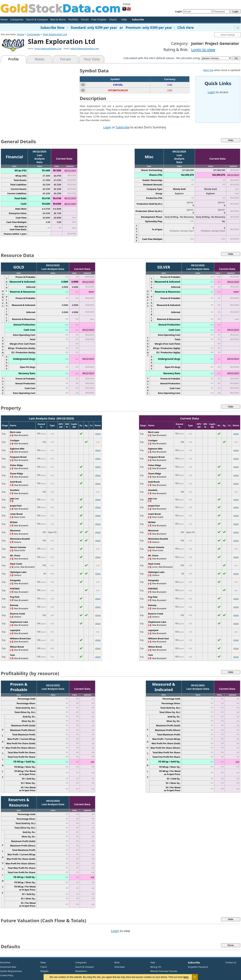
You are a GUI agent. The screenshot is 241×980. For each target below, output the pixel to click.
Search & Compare (37, 19)
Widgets (43, 971)
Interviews (119, 967)
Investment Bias (8, 967)
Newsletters (81, 971)
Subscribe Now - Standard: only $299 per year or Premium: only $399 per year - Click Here (117, 28)
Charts (113, 19)
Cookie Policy (7, 975)
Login (107, 127)
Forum (85, 19)
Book (116, 962)
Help (124, 19)
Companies (17, 19)
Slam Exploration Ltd (55, 34)
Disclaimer (5, 962)
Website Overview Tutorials (164, 971)
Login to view (203, 50)
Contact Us (231, 962)
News (42, 962)
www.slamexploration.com (48, 48)
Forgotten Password (198, 967)
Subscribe (123, 127)
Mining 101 (156, 967)
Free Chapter (99, 19)
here (186, 977)
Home (4, 19)
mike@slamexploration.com (84, 48)
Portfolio (73, 19)
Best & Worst (58, 19)
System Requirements (11, 971)
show (98, 434)
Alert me (208, 70)
